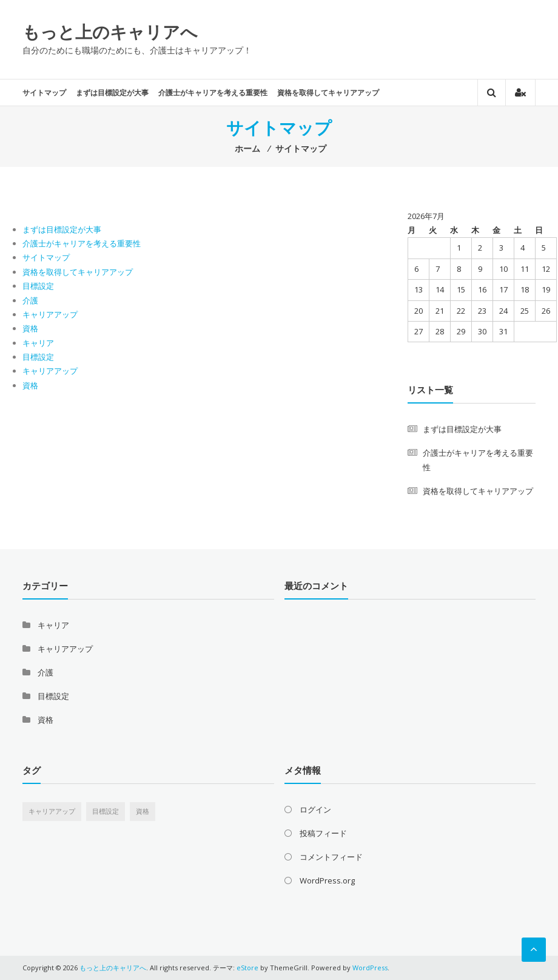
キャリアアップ (50, 314)
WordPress (370, 968)
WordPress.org (327, 880)
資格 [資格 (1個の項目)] (143, 811)
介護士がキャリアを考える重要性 (213, 93)
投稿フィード (323, 833)
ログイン (315, 809)
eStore (247, 968)
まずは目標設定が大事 (112, 93)
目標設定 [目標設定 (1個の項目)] (106, 811)
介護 (30, 300)
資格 (30, 328)
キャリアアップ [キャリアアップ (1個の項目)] (52, 811)
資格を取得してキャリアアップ (328, 93)
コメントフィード (331, 857)
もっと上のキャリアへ (110, 32)
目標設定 (38, 286)
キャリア (38, 343)
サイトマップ (44, 93)
